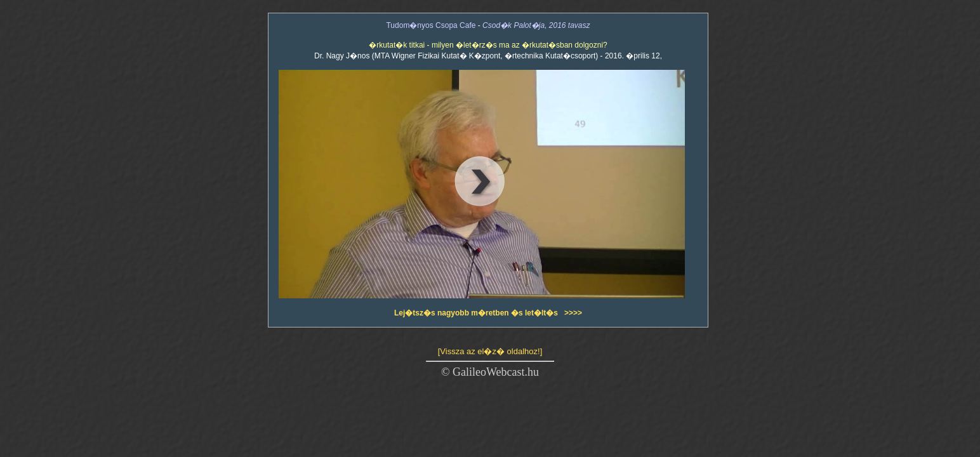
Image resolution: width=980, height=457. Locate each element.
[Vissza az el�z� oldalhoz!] (490, 351)
